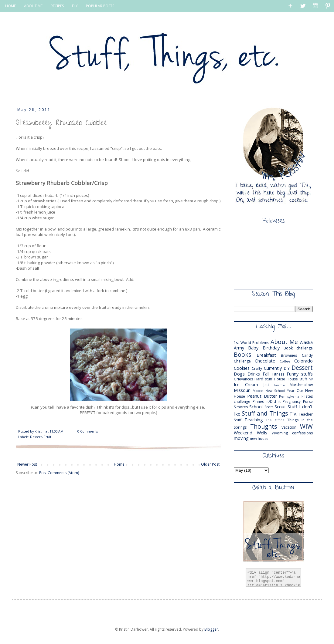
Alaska (306, 342)
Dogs (239, 374)
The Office (275, 420)
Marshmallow (301, 385)
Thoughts (264, 426)
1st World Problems (251, 343)
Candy (307, 355)
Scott (269, 407)
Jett (266, 385)
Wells (262, 433)
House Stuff (297, 379)
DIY (75, 6)
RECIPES (57, 6)
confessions (302, 433)
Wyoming (280, 433)
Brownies (289, 355)
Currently (273, 368)
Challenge (242, 361)
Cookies (242, 368)
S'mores (241, 407)
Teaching (254, 420)
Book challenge (298, 348)
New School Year (280, 391)
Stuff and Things (265, 413)
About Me (284, 342)
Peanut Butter (262, 396)
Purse (308, 401)
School (256, 407)
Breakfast (266, 355)
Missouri (242, 390)
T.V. (293, 414)
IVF (311, 379)
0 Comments (88, 431)
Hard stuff (263, 379)
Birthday (271, 348)
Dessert (36, 437)
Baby (253, 348)
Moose (258, 391)
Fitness (278, 374)
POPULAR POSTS (100, 6)
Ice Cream (246, 384)
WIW (306, 426)
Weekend (243, 433)
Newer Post (27, 464)
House (279, 379)
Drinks (254, 374)
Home (119, 464)
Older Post (210, 464)
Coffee (285, 361)
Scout (280, 407)
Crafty (257, 368)
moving (241, 438)
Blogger (211, 629)
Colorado (303, 361)
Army (239, 348)
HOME (10, 6)
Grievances (243, 379)
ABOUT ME (33, 6)
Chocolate (265, 361)
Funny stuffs (300, 374)
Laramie (279, 385)
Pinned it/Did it (267, 401)
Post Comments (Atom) (59, 473)
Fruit (48, 437)
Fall (266, 374)
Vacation (289, 427)
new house (259, 438)
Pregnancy (292, 401)
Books (242, 354)
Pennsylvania (289, 396)
